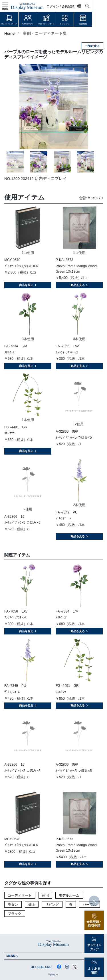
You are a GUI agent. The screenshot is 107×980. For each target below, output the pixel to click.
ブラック (15, 914)
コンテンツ (75, 24)
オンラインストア (11, 24)
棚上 (32, 905)
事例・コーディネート (53, 24)
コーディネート (20, 895)
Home (9, 33)
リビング (52, 905)
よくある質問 (94, 971)
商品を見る (28, 285)
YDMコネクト (32, 24)
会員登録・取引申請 (94, 924)
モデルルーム (69, 895)
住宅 (45, 895)
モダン (13, 905)
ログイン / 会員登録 (75, 6)
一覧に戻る (92, 46)
